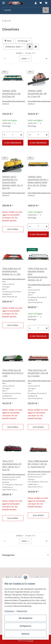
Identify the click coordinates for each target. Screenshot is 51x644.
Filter (8, 41)
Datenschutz (22, 611)
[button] (36, 3)
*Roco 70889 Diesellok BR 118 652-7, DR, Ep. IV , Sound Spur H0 (38, 464)
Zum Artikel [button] (13, 229)
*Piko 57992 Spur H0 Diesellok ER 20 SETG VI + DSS (13, 373)
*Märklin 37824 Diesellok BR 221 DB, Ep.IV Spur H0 (11, 93)
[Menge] (13, 135)
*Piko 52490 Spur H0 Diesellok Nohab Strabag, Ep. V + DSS (11, 271)
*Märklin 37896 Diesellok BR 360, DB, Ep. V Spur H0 (37, 93)
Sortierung (23, 41)
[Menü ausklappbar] (4, 2)
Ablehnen (26, 634)
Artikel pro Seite (13, 47)
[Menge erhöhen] (21, 135)
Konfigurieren (26, 626)
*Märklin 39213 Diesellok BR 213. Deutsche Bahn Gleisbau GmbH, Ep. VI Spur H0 (12, 182)
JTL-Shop (30, 641)
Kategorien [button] (8, 555)
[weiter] (46, 59)
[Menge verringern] (4, 135)
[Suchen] (46, 10)
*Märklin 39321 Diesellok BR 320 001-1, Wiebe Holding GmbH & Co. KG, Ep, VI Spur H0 (38, 182)
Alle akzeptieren (26, 618)
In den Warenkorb (13, 143)
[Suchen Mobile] (22, 10)
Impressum (9, 611)
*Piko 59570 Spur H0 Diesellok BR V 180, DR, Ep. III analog (38, 373)
